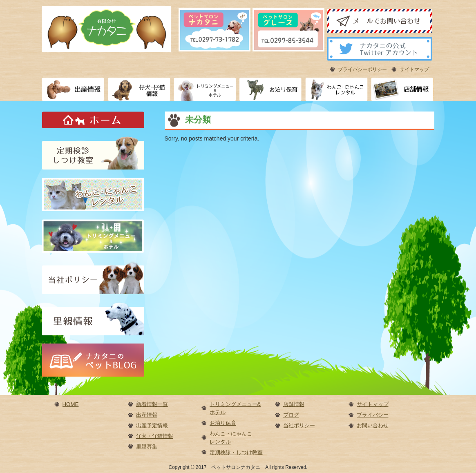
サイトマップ (414, 69)
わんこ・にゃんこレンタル (231, 438)
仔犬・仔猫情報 (155, 436)
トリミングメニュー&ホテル (235, 408)
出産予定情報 (152, 425)
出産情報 (147, 415)
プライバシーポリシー (362, 69)
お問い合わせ (373, 425)
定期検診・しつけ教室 (236, 452)
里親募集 (147, 447)
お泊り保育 (223, 423)
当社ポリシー (299, 425)
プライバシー (373, 415)
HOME (71, 404)
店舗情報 (294, 404)
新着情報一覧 (152, 404)
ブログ (291, 415)
